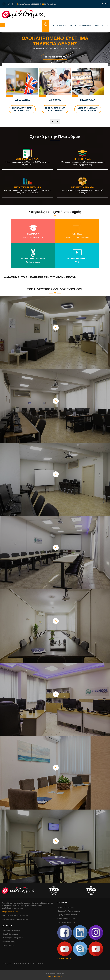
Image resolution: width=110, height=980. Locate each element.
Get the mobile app (55, 976)
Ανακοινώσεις (9, 942)
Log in (106, 4)
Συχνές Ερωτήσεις (11, 934)
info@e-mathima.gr (10, 912)
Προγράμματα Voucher (67, 915)
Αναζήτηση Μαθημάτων (13, 938)
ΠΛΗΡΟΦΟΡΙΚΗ (85, 26)
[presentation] (53, 121)
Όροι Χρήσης (8, 945)
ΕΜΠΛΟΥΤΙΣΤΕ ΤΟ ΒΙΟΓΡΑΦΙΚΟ (28, 187)
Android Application (66, 918)
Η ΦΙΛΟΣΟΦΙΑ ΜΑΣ (83, 159)
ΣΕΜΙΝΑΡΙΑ (72, 26)
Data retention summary (55, 974)
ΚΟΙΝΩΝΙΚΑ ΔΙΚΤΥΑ (66, 922)
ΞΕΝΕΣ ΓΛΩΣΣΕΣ (100, 26)
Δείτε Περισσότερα (55, 57)
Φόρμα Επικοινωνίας (12, 930)
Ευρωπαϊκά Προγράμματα (69, 911)
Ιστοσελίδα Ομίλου (66, 907)
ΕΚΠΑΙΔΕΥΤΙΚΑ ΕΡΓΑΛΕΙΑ (82, 187)
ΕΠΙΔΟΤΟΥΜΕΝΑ (88, 100)
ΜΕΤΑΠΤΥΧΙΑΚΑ (58, 26)
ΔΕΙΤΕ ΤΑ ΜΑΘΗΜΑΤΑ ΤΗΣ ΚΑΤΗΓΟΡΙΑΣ (22, 109)
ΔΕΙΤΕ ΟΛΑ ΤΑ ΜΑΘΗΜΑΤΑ (28, 159)
